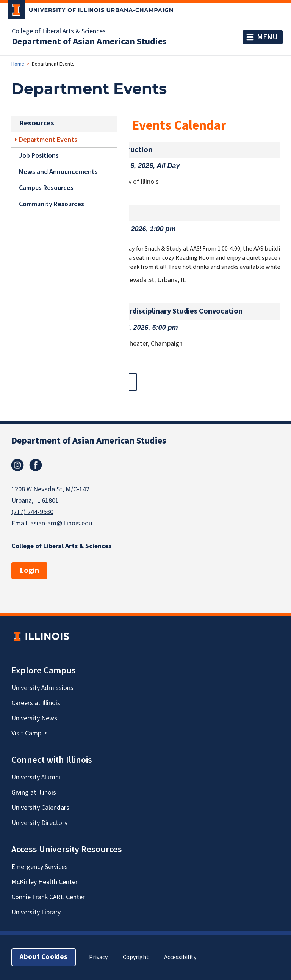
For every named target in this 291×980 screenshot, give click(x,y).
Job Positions (39, 156)
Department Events (48, 139)
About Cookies (44, 957)
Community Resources (52, 204)
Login (29, 571)
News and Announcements (58, 172)
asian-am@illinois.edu (61, 523)
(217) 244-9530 (32, 512)
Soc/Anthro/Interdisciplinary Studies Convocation (158, 311)
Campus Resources (46, 188)
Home (18, 64)
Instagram (17, 465)
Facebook (36, 465)
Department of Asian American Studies (89, 42)
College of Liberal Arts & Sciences (59, 31)
